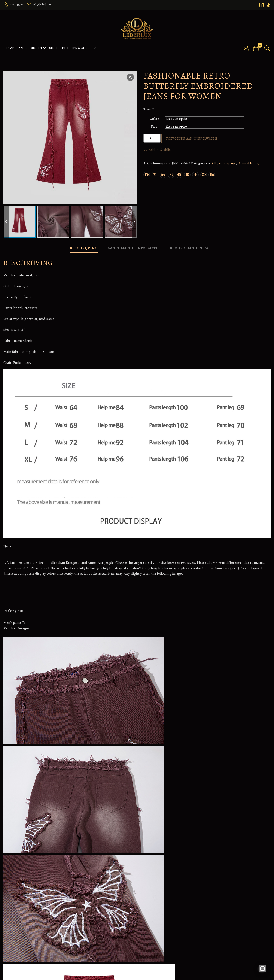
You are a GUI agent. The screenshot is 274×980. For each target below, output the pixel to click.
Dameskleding (249, 163)
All (214, 163)
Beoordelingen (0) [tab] (189, 248)
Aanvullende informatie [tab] (134, 248)
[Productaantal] (152, 138)
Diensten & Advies (77, 48)
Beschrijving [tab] (84, 248)
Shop (53, 48)
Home (9, 48)
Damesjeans (226, 163)
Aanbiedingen (30, 48)
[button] (158, 150)
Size (154, 126)
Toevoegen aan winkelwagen (192, 139)
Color (154, 119)
